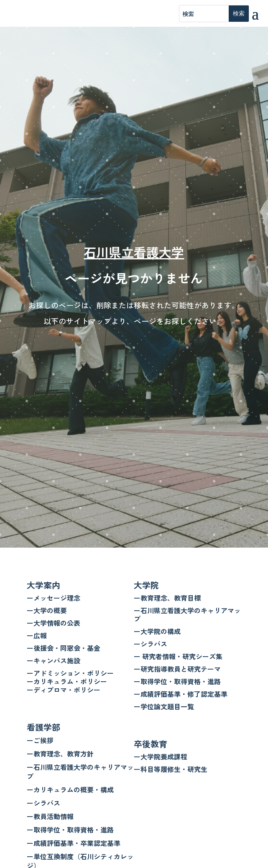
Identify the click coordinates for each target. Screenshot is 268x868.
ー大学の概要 (47, 610)
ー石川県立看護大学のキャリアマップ (80, 772)
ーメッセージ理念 (54, 598)
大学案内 (43, 585)
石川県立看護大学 (134, 252)
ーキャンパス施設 (54, 660)
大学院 (146, 585)
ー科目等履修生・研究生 (171, 769)
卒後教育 (151, 744)
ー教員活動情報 (50, 816)
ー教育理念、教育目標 (167, 598)
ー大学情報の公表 (54, 623)
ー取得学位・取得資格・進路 (70, 830)
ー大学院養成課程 (161, 756)
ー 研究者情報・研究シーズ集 (178, 656)
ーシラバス (43, 803)
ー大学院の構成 (157, 631)
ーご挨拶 (40, 740)
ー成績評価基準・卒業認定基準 (74, 843)
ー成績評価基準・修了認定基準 (181, 694)
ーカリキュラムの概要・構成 (70, 789)
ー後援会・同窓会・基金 (64, 648)
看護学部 (43, 727)
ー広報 (37, 635)
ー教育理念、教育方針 (60, 754)
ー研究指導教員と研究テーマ (177, 669)
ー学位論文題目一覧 (164, 706)
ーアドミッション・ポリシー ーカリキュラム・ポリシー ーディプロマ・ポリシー (70, 681)
